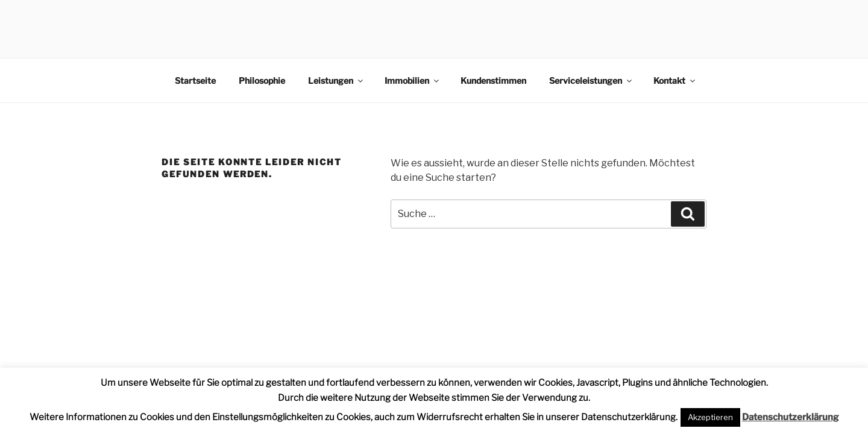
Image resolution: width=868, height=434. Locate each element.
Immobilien (413, 80)
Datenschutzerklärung (790, 417)
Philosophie (262, 80)
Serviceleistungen (591, 80)
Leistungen (336, 80)
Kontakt (675, 80)
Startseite (195, 80)
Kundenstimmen (493, 80)
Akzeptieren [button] (710, 417)
